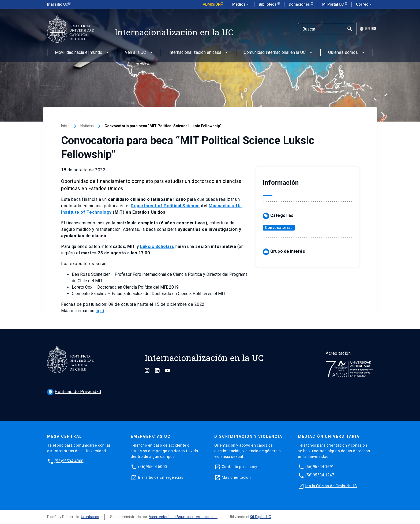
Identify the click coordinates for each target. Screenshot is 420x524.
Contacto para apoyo (241, 466)
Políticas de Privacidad (74, 392)
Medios (241, 5)
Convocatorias (279, 228)
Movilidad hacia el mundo (82, 53)
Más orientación (236, 477)
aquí (100, 311)
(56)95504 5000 (153, 466)
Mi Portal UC (333, 4)
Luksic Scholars (157, 246)
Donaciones (300, 4)
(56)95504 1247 (320, 475)
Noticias (87, 126)
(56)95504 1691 (320, 466)
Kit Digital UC (260, 517)
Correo (364, 5)
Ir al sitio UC (58, 4)
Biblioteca (268, 4)
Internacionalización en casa (199, 53)
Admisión (212, 4)
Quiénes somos (347, 53)
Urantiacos (90, 517)
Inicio (65, 126)
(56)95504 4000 (69, 461)
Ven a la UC (139, 53)
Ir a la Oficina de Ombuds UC (331, 486)
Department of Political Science (165, 206)
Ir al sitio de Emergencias (161, 477)
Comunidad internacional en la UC (278, 53)
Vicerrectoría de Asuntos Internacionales (183, 517)
